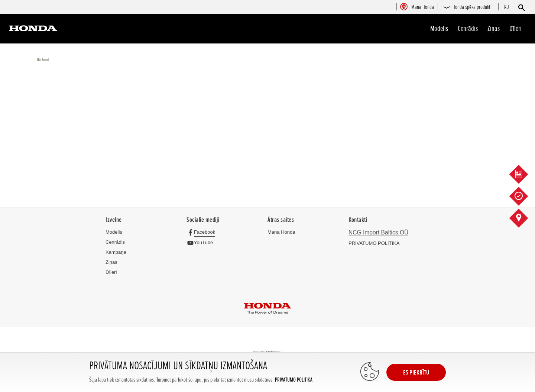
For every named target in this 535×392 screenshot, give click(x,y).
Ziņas (494, 29)
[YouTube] (202, 242)
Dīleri (515, 29)
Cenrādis (468, 29)
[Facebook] (203, 232)
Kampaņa (116, 252)
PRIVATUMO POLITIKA (294, 380)
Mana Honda (281, 232)
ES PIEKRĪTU (416, 372)
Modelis (439, 29)
